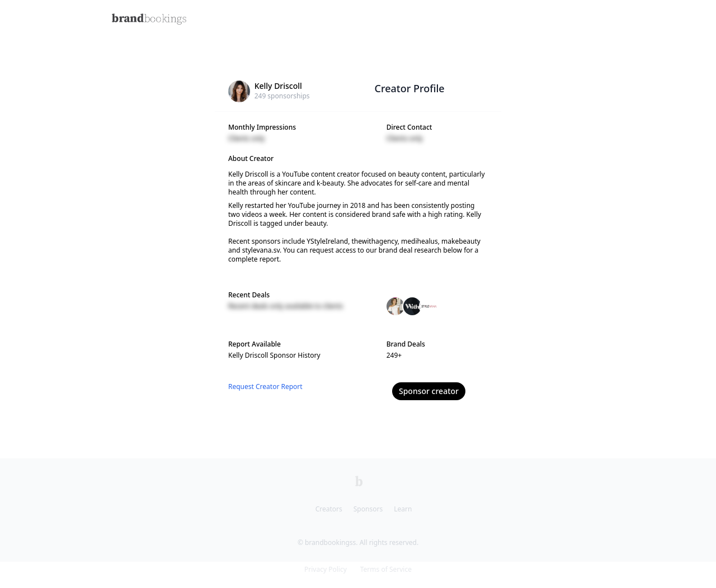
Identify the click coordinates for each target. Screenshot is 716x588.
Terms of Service (386, 569)
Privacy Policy (326, 569)
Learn (403, 509)
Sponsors (368, 509)
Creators (329, 509)
